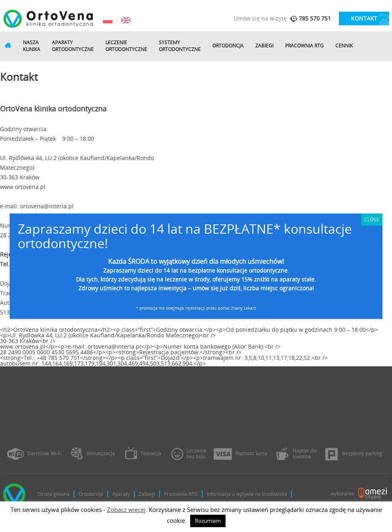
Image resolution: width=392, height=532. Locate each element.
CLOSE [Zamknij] (372, 219)
